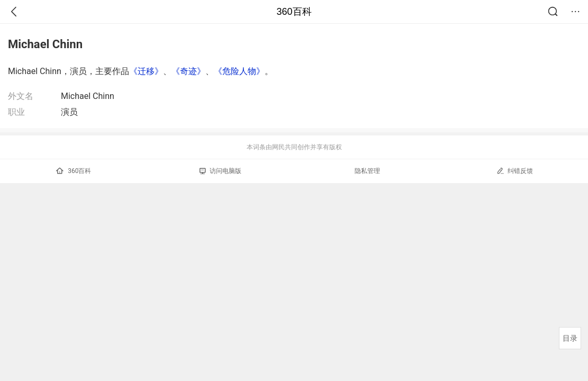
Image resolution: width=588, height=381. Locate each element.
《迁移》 (146, 71)
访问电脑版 (220, 171)
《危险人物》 (239, 71)
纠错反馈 (515, 171)
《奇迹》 (188, 71)
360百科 (294, 12)
